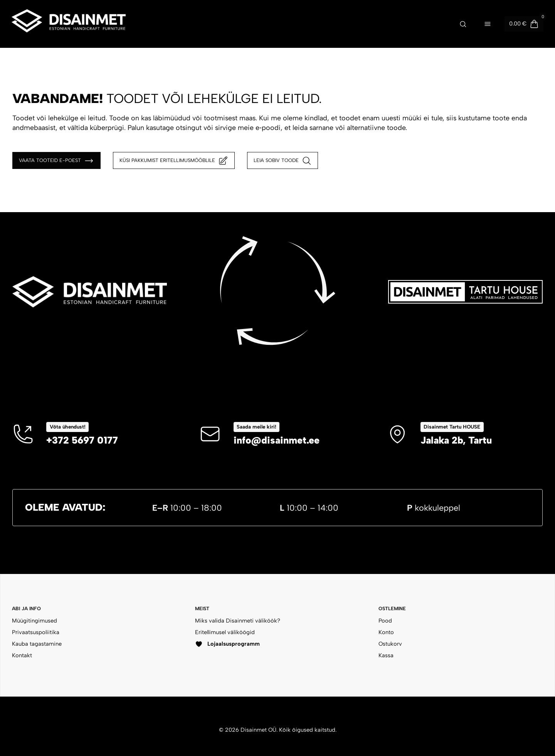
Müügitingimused (34, 621)
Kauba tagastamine (37, 644)
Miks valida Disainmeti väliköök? (238, 621)
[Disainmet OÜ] (69, 24)
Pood (385, 621)
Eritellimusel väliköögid (225, 632)
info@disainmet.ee (277, 440)
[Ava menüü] (488, 24)
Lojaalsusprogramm (227, 644)
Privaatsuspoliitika (36, 632)
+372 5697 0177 (82, 440)
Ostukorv (390, 644)
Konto (386, 632)
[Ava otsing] (463, 24)
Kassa (386, 655)
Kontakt (22, 655)
